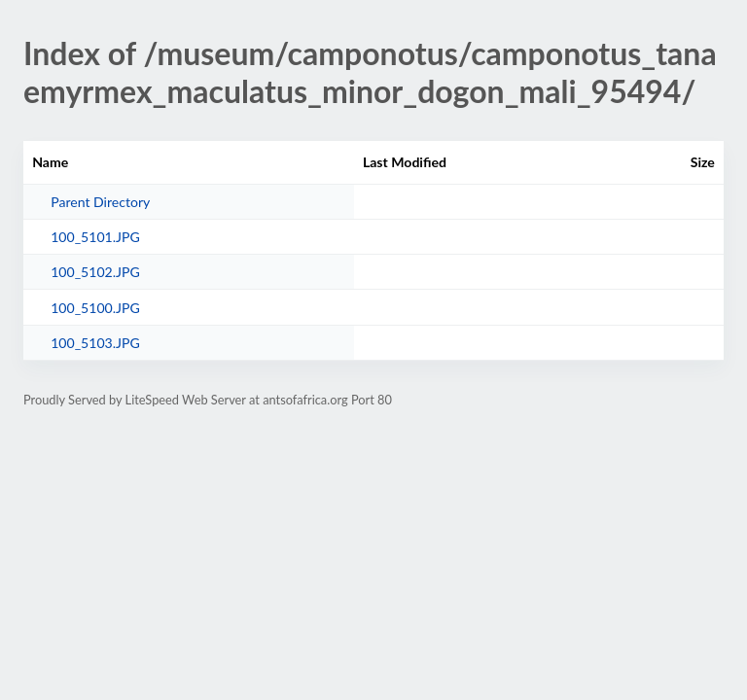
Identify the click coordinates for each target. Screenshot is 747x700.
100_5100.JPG (95, 308)
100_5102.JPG (95, 272)
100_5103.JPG (95, 343)
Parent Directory (100, 202)
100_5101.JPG (95, 237)
